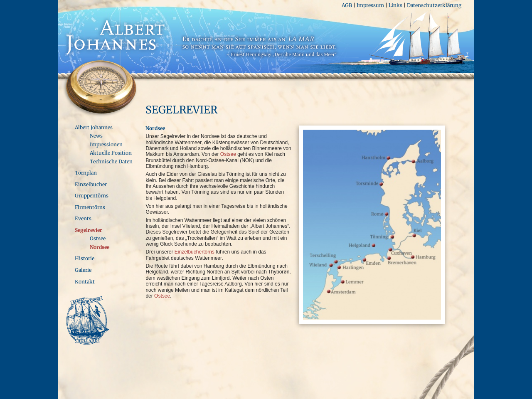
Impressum (370, 5)
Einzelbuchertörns (195, 252)
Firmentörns (90, 207)
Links (395, 5)
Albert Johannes (94, 127)
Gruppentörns (92, 196)
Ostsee (98, 238)
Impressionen (106, 144)
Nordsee (100, 247)
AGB (347, 5)
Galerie (83, 270)
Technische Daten (111, 161)
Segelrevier (89, 230)
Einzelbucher (91, 184)
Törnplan (86, 173)
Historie (85, 258)
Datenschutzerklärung (434, 5)
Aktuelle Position (111, 153)
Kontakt (85, 282)
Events (83, 218)
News (96, 136)
